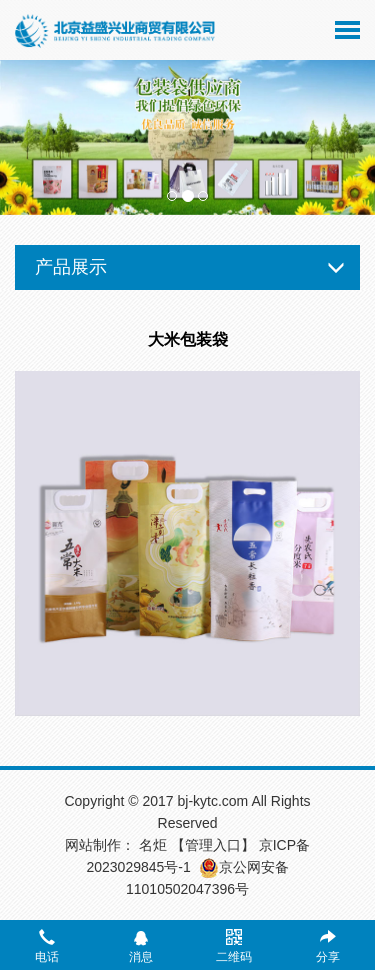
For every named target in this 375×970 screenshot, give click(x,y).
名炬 (153, 845)
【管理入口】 (213, 845)
